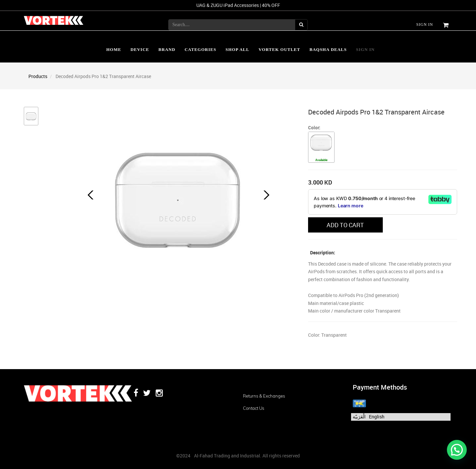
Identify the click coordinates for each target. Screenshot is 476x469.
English (377, 417)
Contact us (254, 408)
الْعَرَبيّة (359, 417)
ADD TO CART (345, 225)
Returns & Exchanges (264, 396)
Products (38, 76)
